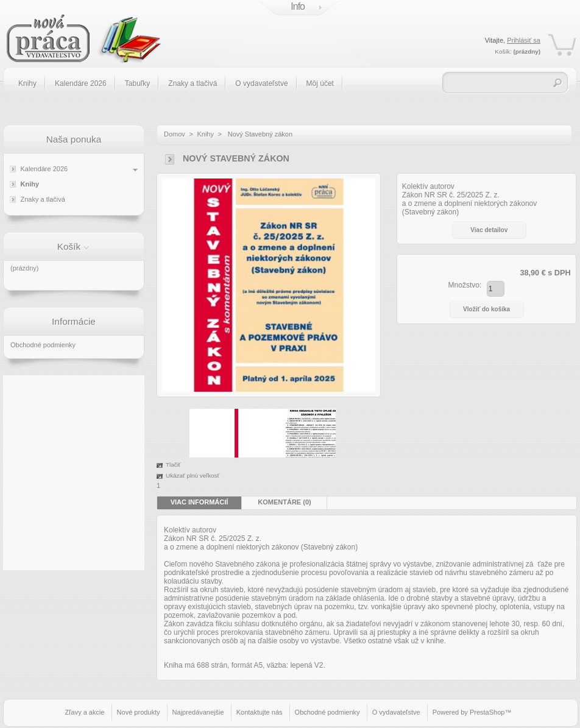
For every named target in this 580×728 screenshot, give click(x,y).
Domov (175, 134)
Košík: (503, 51)
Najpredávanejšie (198, 712)
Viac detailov (489, 230)
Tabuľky (138, 83)
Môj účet (320, 83)
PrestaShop (487, 712)
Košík (69, 246)
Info (298, 6)
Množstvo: (465, 285)
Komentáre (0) (284, 502)
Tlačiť (173, 465)
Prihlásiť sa (524, 40)
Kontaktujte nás (260, 712)
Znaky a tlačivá (193, 83)
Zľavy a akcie (85, 712)
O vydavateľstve (261, 83)
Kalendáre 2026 (81, 83)
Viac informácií (200, 502)
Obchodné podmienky (43, 345)
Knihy (27, 83)
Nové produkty (139, 712)
